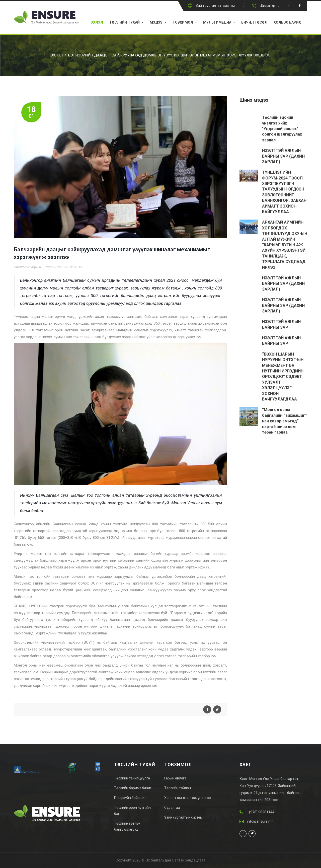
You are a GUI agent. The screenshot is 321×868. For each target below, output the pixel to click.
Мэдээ (156, 22)
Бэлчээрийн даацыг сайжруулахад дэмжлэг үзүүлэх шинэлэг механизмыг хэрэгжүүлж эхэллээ (169, 55)
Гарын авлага (175, 778)
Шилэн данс (270, 6)
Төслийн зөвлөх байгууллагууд (127, 826)
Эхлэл (97, 22)
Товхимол (183, 22)
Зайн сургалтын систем (215, 6)
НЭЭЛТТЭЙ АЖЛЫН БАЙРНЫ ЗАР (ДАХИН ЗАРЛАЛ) (283, 157)
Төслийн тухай (125, 22)
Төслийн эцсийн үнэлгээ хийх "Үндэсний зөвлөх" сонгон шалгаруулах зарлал (282, 129)
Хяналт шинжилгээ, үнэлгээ (188, 798)
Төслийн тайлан (178, 788)
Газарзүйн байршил (130, 798)
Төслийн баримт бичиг (133, 788)
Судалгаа (172, 808)
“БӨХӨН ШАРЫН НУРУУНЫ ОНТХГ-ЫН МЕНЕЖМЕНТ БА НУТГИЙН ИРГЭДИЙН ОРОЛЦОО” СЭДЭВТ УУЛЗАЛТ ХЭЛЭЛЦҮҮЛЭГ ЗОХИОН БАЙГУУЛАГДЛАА (283, 377)
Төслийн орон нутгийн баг (132, 811)
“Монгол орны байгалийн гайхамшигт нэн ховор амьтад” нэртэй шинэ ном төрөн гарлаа (285, 422)
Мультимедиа (217, 22)
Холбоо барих (287, 22)
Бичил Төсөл (254, 22)
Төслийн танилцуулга (132, 778)
